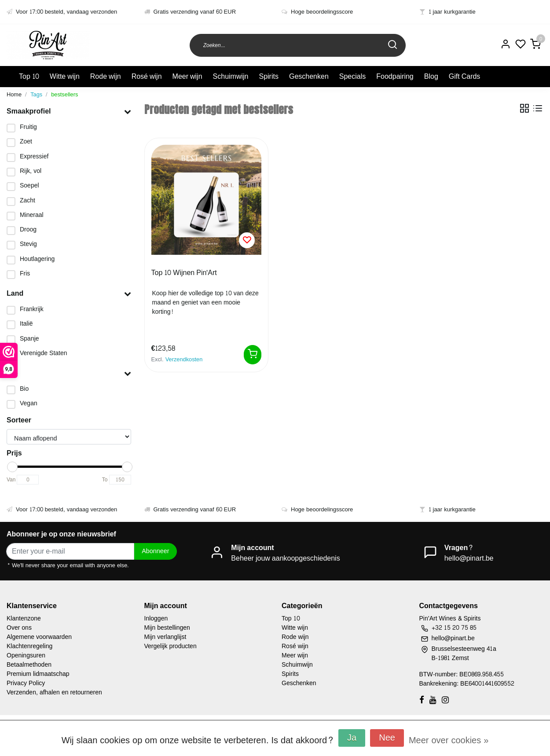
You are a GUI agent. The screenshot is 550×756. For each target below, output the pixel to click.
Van (11, 480)
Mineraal (32, 215)
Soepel (29, 185)
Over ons (19, 628)
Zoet (26, 141)
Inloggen (156, 618)
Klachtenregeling (29, 646)
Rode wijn (106, 76)
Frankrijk (32, 309)
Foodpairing (395, 76)
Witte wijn (65, 76)
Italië (26, 324)
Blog (431, 76)
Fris (25, 273)
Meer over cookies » (449, 741)
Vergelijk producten (170, 646)
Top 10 (29, 76)
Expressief (34, 156)
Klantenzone (24, 618)
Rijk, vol (31, 171)
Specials (352, 76)
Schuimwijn (231, 76)
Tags (36, 95)
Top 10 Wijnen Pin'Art (184, 273)
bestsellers (64, 95)
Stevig (28, 244)
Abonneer (155, 551)
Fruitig (28, 127)
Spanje (29, 339)
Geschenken (309, 76)
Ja (352, 738)
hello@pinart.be (469, 558)
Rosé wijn (147, 76)
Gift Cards (465, 76)
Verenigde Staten (44, 353)
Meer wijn (187, 76)
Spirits (268, 76)
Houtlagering (37, 259)
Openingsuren (26, 655)
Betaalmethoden (29, 665)
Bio (24, 389)
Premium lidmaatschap (38, 674)
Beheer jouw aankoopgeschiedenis (285, 558)
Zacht (27, 200)
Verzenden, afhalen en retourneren (54, 692)
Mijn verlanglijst (165, 637)
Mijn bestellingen (167, 628)
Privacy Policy (26, 683)
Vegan (29, 403)
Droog (28, 229)
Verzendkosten (184, 360)
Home (14, 95)
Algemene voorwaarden (39, 637)
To (105, 480)
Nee (387, 738)
